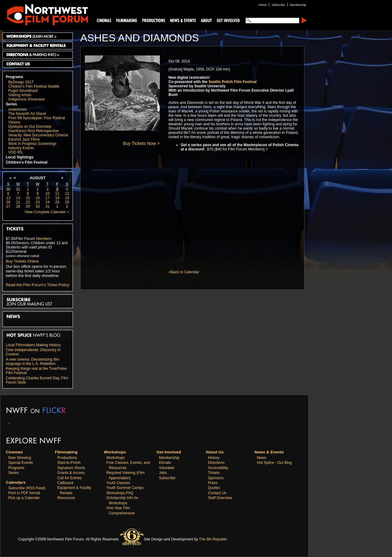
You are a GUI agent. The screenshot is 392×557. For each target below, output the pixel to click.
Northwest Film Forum (45, 14)
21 (18, 202)
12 (67, 194)
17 (47, 198)
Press (213, 483)
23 (38, 202)
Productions (67, 458)
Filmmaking (126, 20)
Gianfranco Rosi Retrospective (34, 131)
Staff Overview (220, 498)
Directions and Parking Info (38, 55)
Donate (165, 463)
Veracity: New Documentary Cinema (38, 135)
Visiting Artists (20, 95)
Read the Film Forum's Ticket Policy (38, 285)
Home (263, 5)
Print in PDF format (24, 493)
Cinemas (104, 20)
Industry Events (21, 148)
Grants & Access (71, 473)
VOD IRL (16, 152)
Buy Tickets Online (22, 261)
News (262, 458)
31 (18, 189)
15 (28, 198)
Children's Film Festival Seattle (34, 86)
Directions (216, 463)
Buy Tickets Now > (141, 143)
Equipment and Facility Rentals (38, 45)
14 (18, 198)
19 (67, 198)
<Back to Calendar (184, 272)
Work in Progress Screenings (32, 144)
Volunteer (167, 468)
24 (47, 202)
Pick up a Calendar (24, 498)
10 (47, 194)
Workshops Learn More (38, 36)
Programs (15, 77)
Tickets (214, 473)
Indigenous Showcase (26, 99)
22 (28, 202)
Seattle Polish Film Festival (233, 82)
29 (28, 207)
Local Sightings (20, 157)
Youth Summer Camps (125, 488)
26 (67, 202)
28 (18, 207)
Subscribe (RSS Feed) (27, 488)
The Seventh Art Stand (27, 114)
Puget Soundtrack (23, 91)
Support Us (227, 20)
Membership (169, 458)
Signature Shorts (71, 468)
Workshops (116, 458)
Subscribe (167, 478)
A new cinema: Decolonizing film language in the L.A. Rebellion (32, 362)
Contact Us (38, 64)
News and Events (183, 20)
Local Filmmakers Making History (33, 345)
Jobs (163, 473)
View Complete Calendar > (47, 212)
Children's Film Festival (27, 162)
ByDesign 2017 (21, 82)
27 (8, 207)
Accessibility (218, 468)
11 (57, 194)
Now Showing (20, 458)
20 (8, 202)
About (206, 20)
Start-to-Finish (69, 463)
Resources (66, 498)
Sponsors (216, 478)
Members (44, 239)
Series (11, 104)
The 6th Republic (213, 539)
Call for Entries (70, 478)
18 (57, 198)
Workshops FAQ (120, 493)
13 (8, 198)
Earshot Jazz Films (24, 139)
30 (8, 189)
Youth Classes (118, 483)
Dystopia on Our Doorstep (30, 127)
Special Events (21, 463)
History (214, 458)
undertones (18, 109)
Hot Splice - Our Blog (274, 463)
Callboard (65, 483)
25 (57, 202)
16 (38, 198)
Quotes (214, 488)
